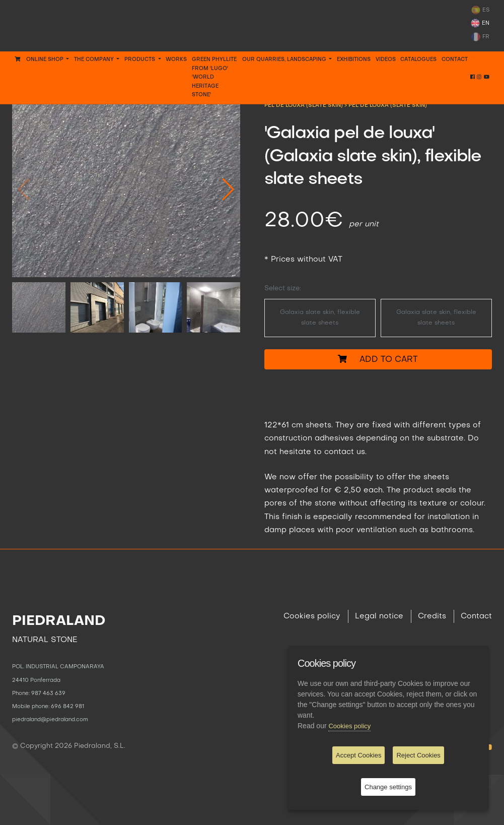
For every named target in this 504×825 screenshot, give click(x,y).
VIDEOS (386, 59)
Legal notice (379, 616)
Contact (455, 59)
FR (480, 37)
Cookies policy (312, 616)
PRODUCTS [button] (140, 59)
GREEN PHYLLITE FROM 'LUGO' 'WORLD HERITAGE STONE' (214, 77)
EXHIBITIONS (354, 59)
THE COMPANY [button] (95, 59)
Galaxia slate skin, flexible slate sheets (320, 318)
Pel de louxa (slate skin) (388, 105)
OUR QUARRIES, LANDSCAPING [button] (285, 59)
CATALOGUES (418, 59)
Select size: (283, 289)
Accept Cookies (358, 755)
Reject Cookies (418, 755)
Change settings (388, 787)
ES (480, 10)
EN (480, 23)
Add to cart (378, 359)
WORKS (176, 59)
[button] (228, 189)
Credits (432, 616)
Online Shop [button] (40, 59)
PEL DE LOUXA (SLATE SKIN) (304, 105)
